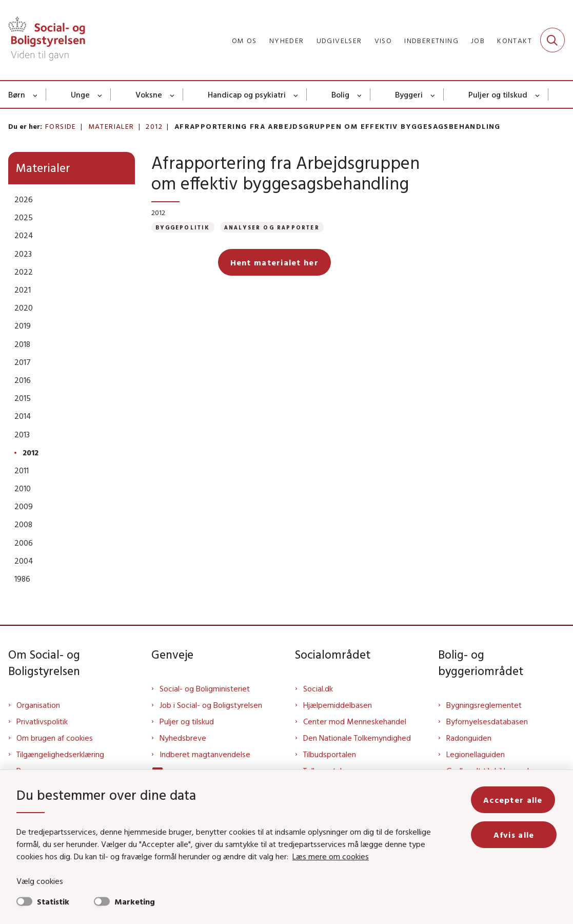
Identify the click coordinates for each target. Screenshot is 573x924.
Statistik (53, 901)
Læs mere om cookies (331, 856)
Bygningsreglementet (484, 705)
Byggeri (409, 94)
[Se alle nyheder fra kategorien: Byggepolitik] (183, 227)
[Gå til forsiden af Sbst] (43, 40)
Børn (17, 94)
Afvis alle (515, 835)
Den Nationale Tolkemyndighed (357, 738)
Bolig (340, 94)
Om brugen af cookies (55, 738)
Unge (80, 94)
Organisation (38, 705)
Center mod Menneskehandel (355, 721)
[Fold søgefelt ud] (552, 40)
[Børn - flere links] (36, 94)
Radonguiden (469, 738)
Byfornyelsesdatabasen (487, 721)
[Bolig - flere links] (360, 94)
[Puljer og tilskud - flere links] (538, 94)
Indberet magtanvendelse (205, 754)
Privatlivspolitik (42, 721)
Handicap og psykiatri (247, 94)
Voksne (149, 94)
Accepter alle (515, 800)
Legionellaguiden (476, 754)
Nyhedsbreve (183, 738)
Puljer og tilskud (498, 94)
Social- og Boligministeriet (205, 688)
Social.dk (318, 688)
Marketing (135, 901)
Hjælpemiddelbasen (338, 705)
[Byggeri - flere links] (433, 94)
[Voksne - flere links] (173, 94)
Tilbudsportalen (330, 754)
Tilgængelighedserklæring (60, 754)
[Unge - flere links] (100, 94)
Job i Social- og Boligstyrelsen (211, 705)
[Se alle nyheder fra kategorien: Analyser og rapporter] (272, 227)
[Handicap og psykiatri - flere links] (296, 94)
